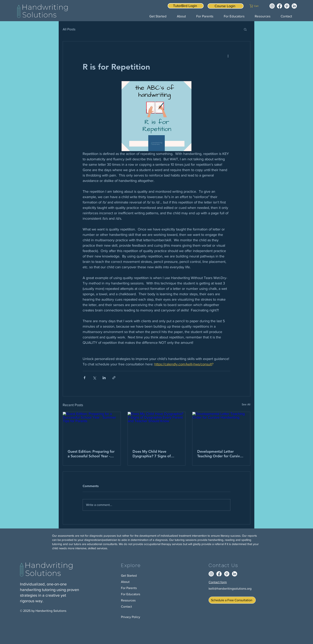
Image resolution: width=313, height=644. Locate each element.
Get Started (129, 576)
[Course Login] (226, 6)
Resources (128, 600)
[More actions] (228, 56)
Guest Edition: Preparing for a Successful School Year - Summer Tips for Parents (91, 454)
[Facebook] (279, 6)
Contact (126, 607)
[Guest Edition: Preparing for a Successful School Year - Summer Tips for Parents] (92, 428)
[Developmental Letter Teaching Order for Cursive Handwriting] (221, 428)
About (125, 582)
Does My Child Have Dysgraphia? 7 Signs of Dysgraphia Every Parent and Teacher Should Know (154, 454)
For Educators (131, 594)
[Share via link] (114, 378)
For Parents (129, 588)
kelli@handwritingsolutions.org (230, 589)
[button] (257, 6)
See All (246, 404)
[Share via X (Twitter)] (94, 378)
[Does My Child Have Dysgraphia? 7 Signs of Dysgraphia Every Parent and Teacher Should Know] (157, 428)
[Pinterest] (287, 6)
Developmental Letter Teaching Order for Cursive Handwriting (219, 454)
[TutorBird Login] (186, 6)
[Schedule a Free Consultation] (232, 600)
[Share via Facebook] (85, 378)
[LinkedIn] (294, 6)
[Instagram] (272, 6)
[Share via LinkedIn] (104, 378)
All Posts (69, 29)
